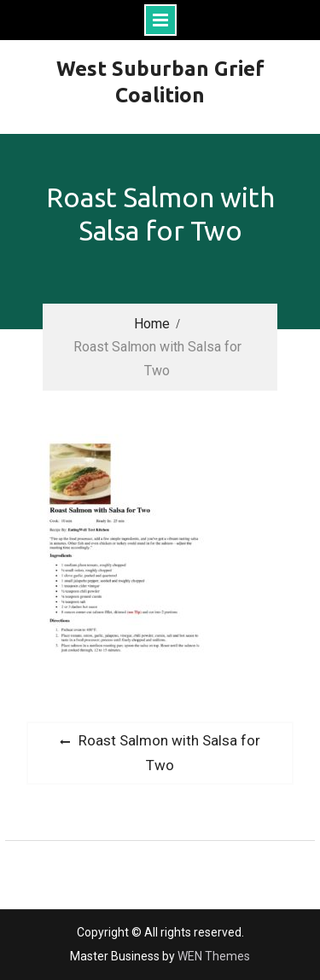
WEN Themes (214, 956)
